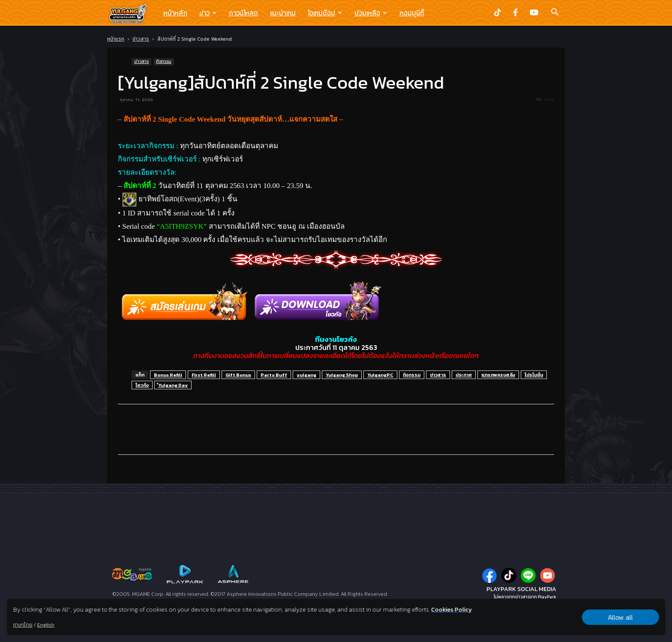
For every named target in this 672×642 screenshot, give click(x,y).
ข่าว (208, 13)
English (46, 625)
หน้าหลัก (175, 13)
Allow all (620, 617)
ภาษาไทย (23, 625)
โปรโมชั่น (534, 375)
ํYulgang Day (173, 385)
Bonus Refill (168, 375)
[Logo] (132, 13)
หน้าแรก (116, 39)
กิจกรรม (164, 61)
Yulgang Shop (342, 375)
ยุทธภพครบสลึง (498, 375)
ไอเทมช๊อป (325, 13)
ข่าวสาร (141, 39)
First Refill (204, 375)
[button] (555, 13)
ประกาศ (464, 375)
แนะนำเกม (283, 13)
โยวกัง (142, 385)
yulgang (306, 375)
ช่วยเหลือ (371, 13)
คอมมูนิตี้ (412, 13)
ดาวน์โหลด (243, 13)
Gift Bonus (238, 375)
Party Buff (274, 375)
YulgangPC (380, 375)
